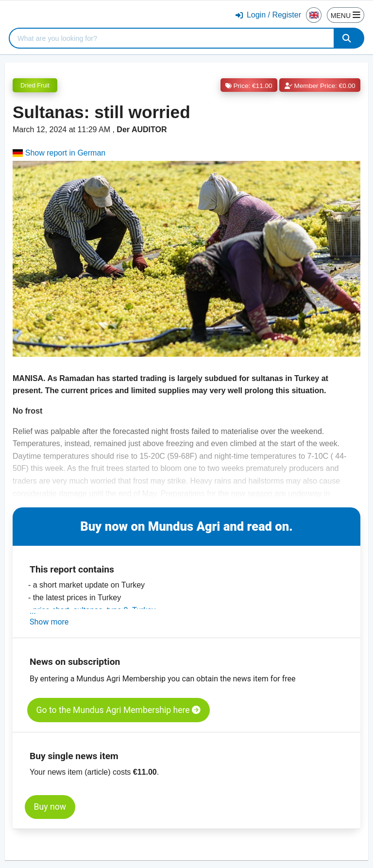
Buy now (50, 807)
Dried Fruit (35, 85)
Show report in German (59, 153)
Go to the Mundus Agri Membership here (119, 710)
